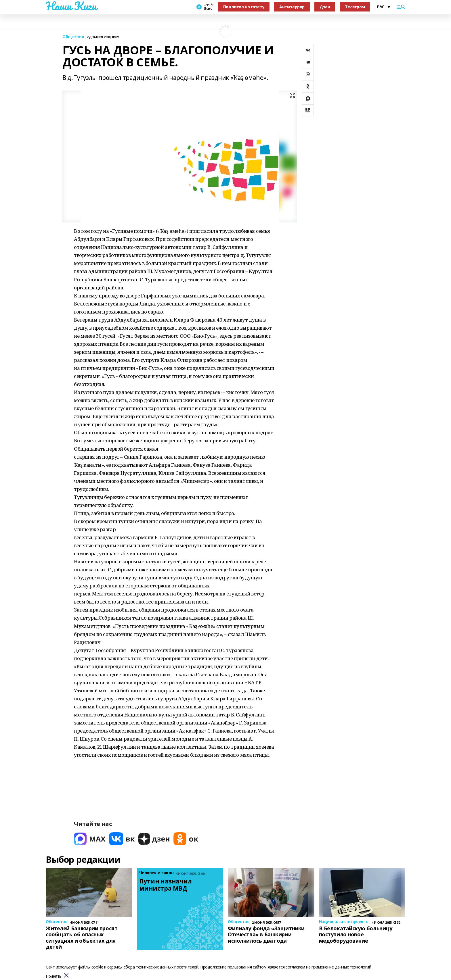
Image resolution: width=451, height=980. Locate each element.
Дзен (325, 7)
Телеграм (355, 7)
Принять (54, 976)
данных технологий (353, 967)
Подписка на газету (244, 7)
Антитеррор (292, 7)
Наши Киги (71, 6)
